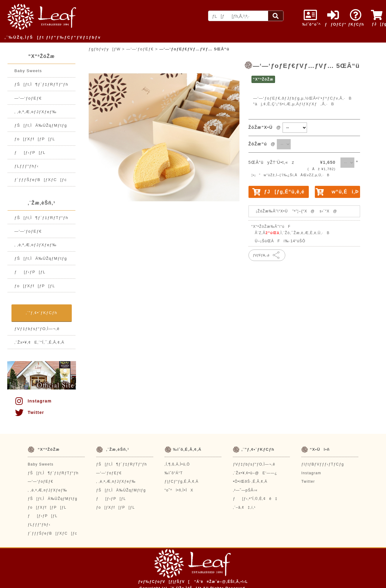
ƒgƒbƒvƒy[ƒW (105, 49)
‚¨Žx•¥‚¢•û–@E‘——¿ (255, 473)
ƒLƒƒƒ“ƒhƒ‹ (27, 166)
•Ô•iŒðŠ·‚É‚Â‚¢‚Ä (250, 482)
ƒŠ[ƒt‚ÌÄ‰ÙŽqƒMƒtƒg (41, 125)
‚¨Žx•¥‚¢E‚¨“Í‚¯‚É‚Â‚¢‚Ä (40, 342)
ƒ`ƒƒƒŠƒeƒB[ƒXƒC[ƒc (41, 180)
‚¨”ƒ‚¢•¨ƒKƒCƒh (42, 313)
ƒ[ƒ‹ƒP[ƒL (30, 153)
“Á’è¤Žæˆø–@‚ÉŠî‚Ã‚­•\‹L (221, 582)
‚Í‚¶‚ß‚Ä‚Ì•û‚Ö (177, 464)
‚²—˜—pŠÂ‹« (245, 490)
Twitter (29, 412)
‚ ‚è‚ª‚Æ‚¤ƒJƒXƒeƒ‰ (36, 112)
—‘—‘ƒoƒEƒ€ (28, 98)
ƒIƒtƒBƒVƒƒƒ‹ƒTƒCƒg (323, 464)
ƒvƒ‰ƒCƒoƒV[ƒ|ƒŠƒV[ (164, 582)
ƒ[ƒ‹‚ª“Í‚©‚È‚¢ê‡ (255, 499)
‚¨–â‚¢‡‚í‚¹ (244, 507)
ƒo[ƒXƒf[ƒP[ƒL (35, 139)
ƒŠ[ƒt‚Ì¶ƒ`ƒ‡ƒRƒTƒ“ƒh (41, 84)
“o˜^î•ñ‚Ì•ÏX (179, 490)
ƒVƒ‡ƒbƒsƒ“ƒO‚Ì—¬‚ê (37, 329)
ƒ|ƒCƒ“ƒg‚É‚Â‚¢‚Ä (182, 482)
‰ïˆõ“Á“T (174, 473)
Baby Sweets (28, 71)
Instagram (33, 401)
